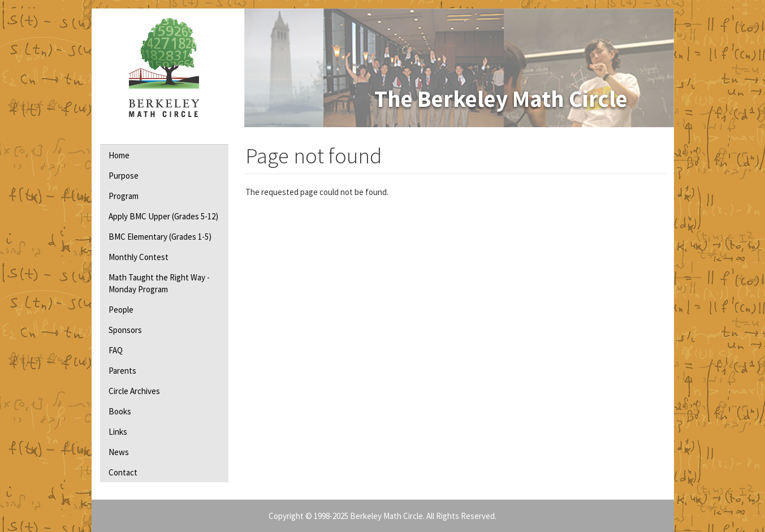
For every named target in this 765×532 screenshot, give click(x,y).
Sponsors (125, 330)
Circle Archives (134, 391)
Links (118, 432)
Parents (122, 371)
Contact (123, 472)
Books (120, 411)
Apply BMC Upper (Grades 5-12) (163, 216)
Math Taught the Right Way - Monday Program (159, 283)
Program (124, 196)
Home (119, 155)
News (119, 452)
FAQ (116, 350)
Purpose (124, 176)
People (121, 310)
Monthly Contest (139, 257)
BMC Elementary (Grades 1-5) (160, 237)
